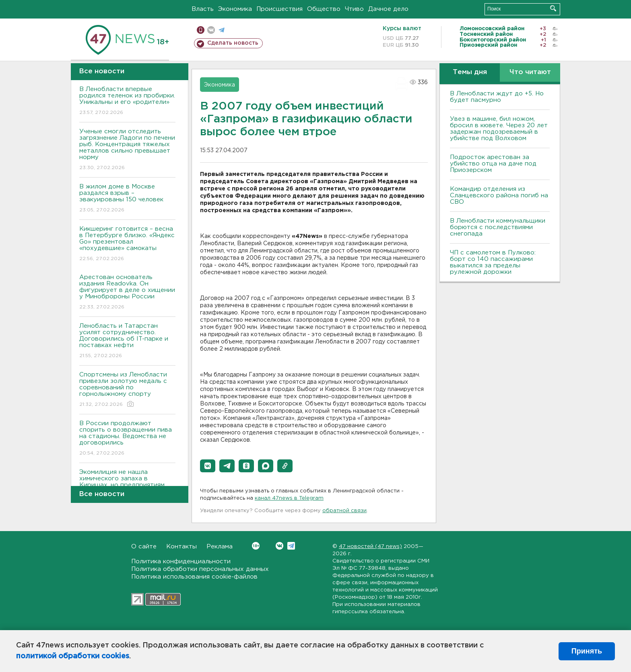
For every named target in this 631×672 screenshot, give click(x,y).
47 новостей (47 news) (370, 547)
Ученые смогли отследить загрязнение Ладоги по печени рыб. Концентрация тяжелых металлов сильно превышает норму (127, 150)
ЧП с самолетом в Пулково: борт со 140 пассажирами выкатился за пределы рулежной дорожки (493, 262)
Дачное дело (388, 9)
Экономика (235, 9)
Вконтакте (256, 546)
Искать (553, 8)
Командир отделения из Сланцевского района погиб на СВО (499, 195)
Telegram (291, 546)
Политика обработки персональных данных (200, 569)
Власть (203, 9)
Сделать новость (233, 43)
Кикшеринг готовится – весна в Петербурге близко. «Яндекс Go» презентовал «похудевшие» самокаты (127, 244)
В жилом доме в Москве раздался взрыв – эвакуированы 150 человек (127, 199)
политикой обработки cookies (73, 656)
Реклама (220, 547)
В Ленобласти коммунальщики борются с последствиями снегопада (498, 227)
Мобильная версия (201, 30)
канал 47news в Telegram (289, 498)
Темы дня (470, 72)
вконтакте (211, 30)
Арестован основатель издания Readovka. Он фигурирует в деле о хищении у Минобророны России (127, 293)
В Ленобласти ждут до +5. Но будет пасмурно (497, 97)
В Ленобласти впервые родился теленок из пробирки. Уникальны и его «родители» (127, 101)
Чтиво (354, 9)
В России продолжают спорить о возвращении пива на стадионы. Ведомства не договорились (127, 439)
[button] (208, 466)
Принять (587, 651)
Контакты (181, 547)
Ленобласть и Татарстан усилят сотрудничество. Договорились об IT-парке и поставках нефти (127, 341)
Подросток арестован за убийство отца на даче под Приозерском (493, 164)
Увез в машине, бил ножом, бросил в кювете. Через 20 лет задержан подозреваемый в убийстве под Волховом (499, 129)
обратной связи (344, 511)
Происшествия (279, 9)
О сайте (144, 547)
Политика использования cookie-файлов (194, 577)
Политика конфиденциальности (181, 561)
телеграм (222, 30)
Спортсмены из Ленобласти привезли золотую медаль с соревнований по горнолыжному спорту (127, 390)
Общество (324, 9)
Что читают (530, 72)
